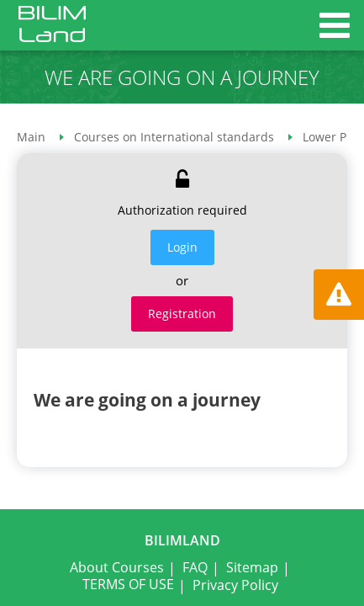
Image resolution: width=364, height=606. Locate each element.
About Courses (117, 567)
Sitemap (252, 567)
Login (182, 247)
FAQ (195, 567)
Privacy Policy (235, 585)
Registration (182, 314)
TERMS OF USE (128, 584)
